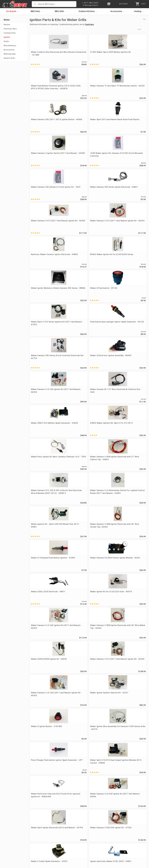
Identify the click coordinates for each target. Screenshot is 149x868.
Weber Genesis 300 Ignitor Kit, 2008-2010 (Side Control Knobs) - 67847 (73, 649)
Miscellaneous (10, 46)
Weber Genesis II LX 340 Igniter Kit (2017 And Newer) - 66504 (42, 230)
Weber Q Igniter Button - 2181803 (42, 404)
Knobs (6, 41)
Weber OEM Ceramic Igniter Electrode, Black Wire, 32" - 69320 (42, 614)
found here (89, 24)
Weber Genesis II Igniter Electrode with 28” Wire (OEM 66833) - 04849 (102, 475)
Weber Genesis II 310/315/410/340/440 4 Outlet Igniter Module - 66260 (132, 651)
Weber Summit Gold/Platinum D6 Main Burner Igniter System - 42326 (71, 721)
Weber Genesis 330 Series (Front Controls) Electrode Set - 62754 (103, 195)
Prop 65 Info (56, 845)
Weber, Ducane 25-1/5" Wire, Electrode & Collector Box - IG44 (73, 230)
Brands (13, 11)
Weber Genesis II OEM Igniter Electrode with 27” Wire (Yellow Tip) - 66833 (72, 265)
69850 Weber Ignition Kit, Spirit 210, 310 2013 (132, 229)
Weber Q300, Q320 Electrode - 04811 (40, 334)
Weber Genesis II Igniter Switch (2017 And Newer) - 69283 (103, 90)
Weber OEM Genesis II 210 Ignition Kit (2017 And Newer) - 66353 (103, 510)
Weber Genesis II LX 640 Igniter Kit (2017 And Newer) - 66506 (72, 440)
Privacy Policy (57, 848)
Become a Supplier (12, 845)
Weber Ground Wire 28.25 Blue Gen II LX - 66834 (102, 613)
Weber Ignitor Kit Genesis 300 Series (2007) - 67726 (103, 683)
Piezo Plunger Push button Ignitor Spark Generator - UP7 (103, 405)
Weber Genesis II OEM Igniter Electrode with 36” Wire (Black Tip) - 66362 (132, 335)
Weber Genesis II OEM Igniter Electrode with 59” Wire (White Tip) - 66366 (72, 579)
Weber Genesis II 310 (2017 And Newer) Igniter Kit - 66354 (132, 125)
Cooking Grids (10, 33)
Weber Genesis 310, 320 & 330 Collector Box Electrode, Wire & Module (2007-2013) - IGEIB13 (103, 266)
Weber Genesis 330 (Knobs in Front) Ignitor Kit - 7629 (43, 124)
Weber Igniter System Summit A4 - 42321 (130, 369)
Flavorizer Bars (10, 29)
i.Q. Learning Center (12, 835)
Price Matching (10, 831)
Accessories (118, 11)
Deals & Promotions (12, 838)
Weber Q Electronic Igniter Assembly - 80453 (132, 194)
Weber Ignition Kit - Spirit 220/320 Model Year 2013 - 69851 (43, 300)
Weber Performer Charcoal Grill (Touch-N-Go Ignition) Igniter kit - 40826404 (43, 440)
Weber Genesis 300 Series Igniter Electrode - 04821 (73, 124)
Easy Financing (10, 841)
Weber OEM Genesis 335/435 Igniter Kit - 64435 (70, 755)
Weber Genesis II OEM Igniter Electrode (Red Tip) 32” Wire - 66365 (43, 510)
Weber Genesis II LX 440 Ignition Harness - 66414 (72, 508)
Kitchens (88, 11)
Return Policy (57, 835)
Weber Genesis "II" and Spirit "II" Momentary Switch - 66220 (131, 55)
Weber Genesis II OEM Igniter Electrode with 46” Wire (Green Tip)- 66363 (72, 300)
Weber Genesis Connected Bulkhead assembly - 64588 (133, 545)
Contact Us (8, 852)
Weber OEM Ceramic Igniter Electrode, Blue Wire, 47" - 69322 (131, 614)
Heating (139, 11)
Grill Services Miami (60, 841)
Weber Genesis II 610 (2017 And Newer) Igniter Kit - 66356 (72, 370)
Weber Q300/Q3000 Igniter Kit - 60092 (40, 369)
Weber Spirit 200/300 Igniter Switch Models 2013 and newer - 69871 (42, 545)
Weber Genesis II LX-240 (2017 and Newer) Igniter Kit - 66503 (102, 370)
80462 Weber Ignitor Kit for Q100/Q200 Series (72, 159)
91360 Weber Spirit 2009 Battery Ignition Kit (72, 53)
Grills (61, 11)
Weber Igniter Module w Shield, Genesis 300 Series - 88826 (103, 160)
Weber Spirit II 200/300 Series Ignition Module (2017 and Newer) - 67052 (43, 755)
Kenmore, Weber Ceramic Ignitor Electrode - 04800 (43, 159)
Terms (54, 852)
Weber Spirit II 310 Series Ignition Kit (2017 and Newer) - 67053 (43, 195)
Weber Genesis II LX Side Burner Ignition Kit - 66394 (133, 578)
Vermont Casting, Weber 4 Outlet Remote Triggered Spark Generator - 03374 (73, 614)
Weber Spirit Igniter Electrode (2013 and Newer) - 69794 (100, 440)
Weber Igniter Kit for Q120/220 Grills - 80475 (72, 334)
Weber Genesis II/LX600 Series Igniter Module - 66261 (132, 300)
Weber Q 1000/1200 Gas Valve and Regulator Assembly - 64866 (72, 545)
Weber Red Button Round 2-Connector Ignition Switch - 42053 (42, 685)
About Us (7, 828)
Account (55, 831)
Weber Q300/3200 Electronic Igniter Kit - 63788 (130, 475)
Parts (37, 11)
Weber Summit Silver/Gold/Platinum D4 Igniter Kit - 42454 (42, 790)
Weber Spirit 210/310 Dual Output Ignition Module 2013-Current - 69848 (133, 405)
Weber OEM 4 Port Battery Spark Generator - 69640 (103, 229)
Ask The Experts (137, 811)
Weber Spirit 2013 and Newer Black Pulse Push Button (72, 90)
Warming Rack (10, 54)
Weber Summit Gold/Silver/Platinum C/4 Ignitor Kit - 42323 (102, 755)
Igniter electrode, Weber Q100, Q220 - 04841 (72, 473)
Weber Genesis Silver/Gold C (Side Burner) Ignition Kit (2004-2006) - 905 (73, 685)
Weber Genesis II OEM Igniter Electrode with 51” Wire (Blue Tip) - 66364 (132, 510)
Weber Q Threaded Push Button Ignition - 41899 (102, 299)
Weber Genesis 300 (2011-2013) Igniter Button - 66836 (43, 90)
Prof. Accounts (10, 848)
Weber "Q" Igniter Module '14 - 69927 (132, 754)
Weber (7, 20)
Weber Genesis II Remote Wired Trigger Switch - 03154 (102, 545)
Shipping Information (60, 838)
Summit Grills (9, 58)
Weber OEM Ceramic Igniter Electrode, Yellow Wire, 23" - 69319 (42, 579)
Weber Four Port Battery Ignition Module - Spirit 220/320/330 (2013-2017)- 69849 (42, 721)
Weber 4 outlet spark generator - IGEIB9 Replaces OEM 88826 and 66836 (102, 651)
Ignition (7, 37)
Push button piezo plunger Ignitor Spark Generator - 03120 (73, 195)
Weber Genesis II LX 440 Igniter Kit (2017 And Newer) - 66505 (102, 335)
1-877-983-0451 (107, 835)
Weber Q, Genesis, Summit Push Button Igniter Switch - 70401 (103, 720)
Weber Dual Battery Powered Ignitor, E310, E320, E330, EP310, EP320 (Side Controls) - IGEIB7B (103, 56)
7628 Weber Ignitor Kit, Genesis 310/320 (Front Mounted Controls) (132, 90)
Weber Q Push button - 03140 (131, 159)
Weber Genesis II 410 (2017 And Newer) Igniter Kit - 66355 (102, 125)
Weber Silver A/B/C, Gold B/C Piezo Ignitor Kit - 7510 (132, 685)
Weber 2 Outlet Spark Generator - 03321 (41, 473)
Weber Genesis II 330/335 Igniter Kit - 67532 (133, 439)
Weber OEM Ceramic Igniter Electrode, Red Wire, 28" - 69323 (43, 649)
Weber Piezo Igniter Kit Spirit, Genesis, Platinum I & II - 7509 (43, 265)
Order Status (57, 828)
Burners (7, 25)
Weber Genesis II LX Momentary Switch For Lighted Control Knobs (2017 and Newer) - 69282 (133, 266)
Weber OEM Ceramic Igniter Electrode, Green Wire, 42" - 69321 (102, 579)
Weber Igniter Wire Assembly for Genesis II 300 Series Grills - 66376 (72, 405)
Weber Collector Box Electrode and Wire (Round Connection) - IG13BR (43, 55)
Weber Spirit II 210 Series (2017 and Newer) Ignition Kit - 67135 (133, 720)
